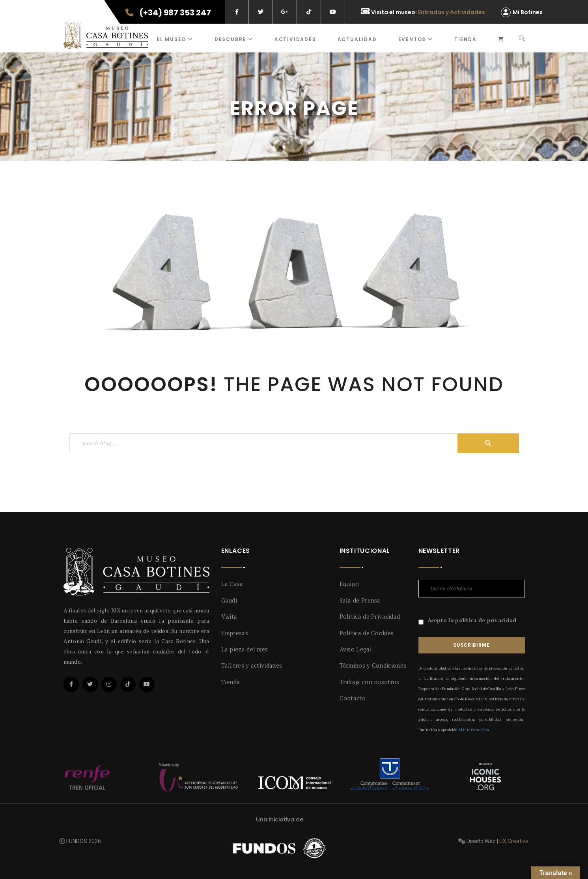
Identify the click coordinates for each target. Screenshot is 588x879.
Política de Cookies (367, 633)
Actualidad (357, 39)
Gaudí (230, 600)
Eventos (416, 39)
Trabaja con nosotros (370, 682)
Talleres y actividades (252, 665)
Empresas (235, 633)
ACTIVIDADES (295, 39)
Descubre (234, 39)
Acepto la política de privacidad (472, 620)
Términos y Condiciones (373, 665)
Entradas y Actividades (452, 12)
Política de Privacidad (370, 616)
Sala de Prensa (360, 600)
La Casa (232, 584)
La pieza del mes (245, 649)
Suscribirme (471, 645)
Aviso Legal (356, 649)
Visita (229, 616)
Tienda (466, 39)
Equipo (349, 584)
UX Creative (514, 841)
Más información (474, 730)
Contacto (353, 698)
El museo (175, 39)
